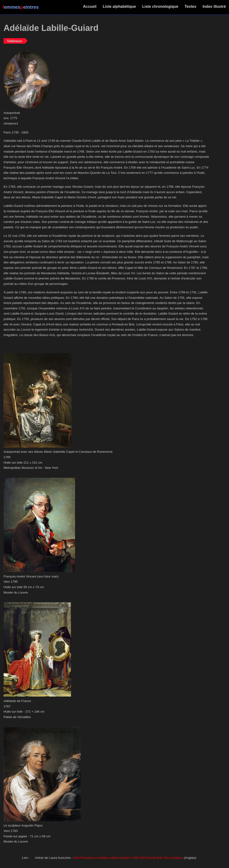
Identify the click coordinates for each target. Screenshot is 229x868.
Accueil (90, 6)
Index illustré (214, 6)
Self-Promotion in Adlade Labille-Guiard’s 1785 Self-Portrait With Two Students (128, 858)
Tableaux (14, 41)
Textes (190, 6)
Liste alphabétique (119, 6)
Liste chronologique (160, 6)
